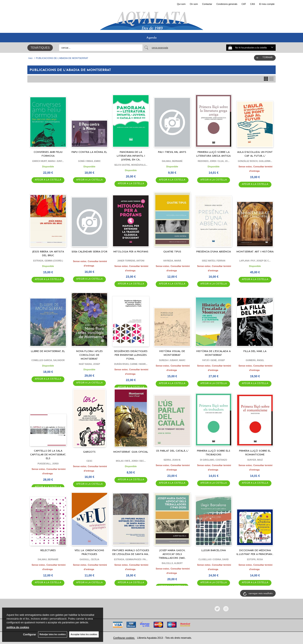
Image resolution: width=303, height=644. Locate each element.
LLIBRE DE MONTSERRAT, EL (48, 351)
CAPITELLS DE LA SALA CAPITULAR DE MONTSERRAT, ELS (48, 455)
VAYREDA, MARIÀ (172, 261)
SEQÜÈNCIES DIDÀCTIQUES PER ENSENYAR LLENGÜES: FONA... (131, 355)
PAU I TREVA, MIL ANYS (172, 152)
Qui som (181, 4)
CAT (244, 4)
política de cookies (18, 627)
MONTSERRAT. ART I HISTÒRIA (255, 252)
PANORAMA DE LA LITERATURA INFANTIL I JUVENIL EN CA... (131, 156)
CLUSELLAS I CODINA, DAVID (214, 559)
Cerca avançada (160, 48)
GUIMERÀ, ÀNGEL (255, 360)
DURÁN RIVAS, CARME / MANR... (131, 364)
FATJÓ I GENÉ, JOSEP (213, 360)
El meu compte (267, 4)
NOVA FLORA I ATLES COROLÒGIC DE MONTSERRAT (89, 355)
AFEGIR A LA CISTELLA (48, 180)
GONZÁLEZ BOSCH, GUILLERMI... (255, 161)
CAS (253, 4)
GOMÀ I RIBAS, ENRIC (89, 161)
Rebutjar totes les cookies (53, 634)
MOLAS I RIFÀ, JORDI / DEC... (131, 461)
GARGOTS (89, 452)
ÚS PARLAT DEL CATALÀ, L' (172, 451)
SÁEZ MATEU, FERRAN (213, 261)
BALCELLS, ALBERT (172, 563)
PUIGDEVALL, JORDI (48, 464)
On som (194, 4)
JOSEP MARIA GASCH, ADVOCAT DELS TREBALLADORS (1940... (172, 554)
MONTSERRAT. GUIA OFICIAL (131, 452)
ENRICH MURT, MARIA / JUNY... (48, 161)
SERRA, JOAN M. (172, 460)
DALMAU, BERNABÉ (172, 161)
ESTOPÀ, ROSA (255, 559)
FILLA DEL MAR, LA (255, 351)
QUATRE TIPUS (172, 252)
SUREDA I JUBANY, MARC (172, 360)
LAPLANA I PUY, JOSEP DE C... (255, 261)
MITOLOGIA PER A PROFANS (131, 252)
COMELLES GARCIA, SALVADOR (48, 360)
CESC (89, 461)
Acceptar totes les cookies (84, 634)
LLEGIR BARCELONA (214, 551)
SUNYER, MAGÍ (255, 460)
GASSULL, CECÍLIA (89, 559)
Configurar (30, 635)
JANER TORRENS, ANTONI (131, 261)
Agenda (151, 38)
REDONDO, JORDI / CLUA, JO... (214, 161)
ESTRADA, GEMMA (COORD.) (48, 261)
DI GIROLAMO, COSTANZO (214, 460)
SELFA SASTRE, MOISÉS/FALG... (131, 165)
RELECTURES (48, 551)
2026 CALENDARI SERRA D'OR (89, 252)
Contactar (207, 4)
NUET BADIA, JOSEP (90, 364)
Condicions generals (227, 4)
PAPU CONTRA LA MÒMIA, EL (89, 152)
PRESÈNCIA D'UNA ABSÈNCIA (214, 252)
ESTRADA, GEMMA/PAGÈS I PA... (131, 559)
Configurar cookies (124, 638)
